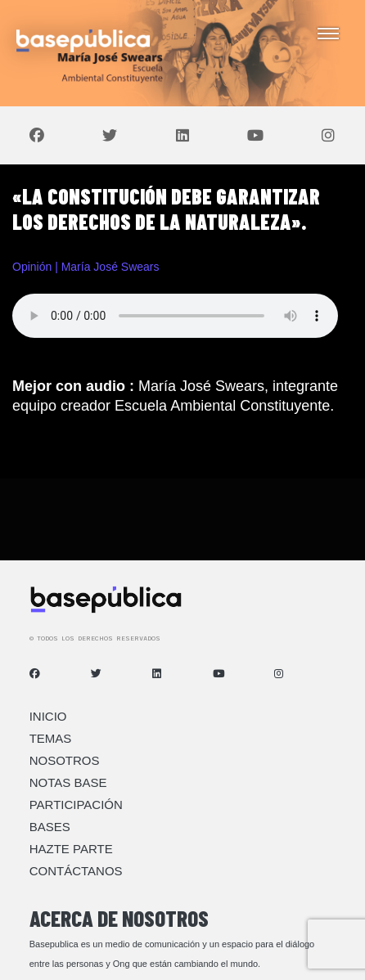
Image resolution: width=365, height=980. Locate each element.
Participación (76, 805)
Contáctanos (76, 871)
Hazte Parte (71, 849)
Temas (51, 738)
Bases (50, 827)
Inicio (48, 716)
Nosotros (65, 760)
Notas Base (68, 782)
